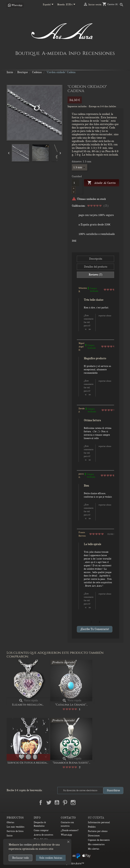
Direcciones (94, 836)
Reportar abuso (105, 316)
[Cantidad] (76, 183)
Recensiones (99, 53)
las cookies (26, 845)
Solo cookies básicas (51, 858)
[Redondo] (28, 757)
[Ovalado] (35, 757)
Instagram (73, 803)
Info (74, 53)
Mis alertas (94, 849)
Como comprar (41, 830)
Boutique (28, 53)
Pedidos (92, 827)
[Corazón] (22, 757)
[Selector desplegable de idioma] (49, 5)
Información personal (99, 822)
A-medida (54, 53)
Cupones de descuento (99, 840)
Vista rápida (28, 700)
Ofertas (10, 822)
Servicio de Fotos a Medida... (28, 763)
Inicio (10, 836)
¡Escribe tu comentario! (95, 629)
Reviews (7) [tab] (96, 275)
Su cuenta (96, 818)
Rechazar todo (20, 858)
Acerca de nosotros (43, 835)
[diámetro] (80, 167)
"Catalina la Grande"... (71, 705)
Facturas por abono (98, 831)
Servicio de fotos (15, 831)
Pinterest (65, 803)
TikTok (89, 803)
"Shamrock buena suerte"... (71, 763)
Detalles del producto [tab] (96, 267)
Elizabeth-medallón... (28, 705)
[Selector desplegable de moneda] (71, 5)
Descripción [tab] (96, 259)
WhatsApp (66, 835)
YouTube (57, 803)
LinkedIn (81, 803)
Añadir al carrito (101, 183)
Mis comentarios (96, 844)
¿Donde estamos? (70, 830)
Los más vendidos (15, 827)
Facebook (41, 803)
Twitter (49, 803)
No (90, 329)
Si (86, 329)
